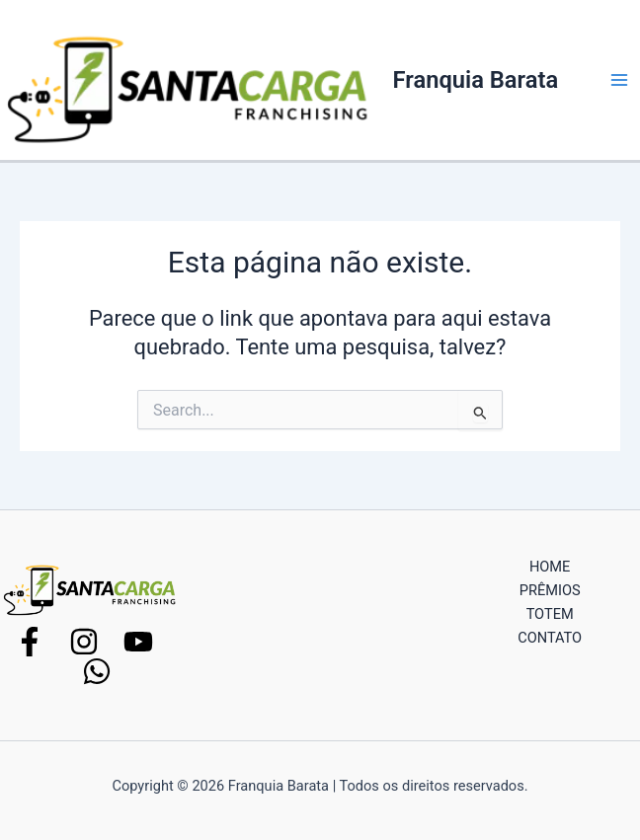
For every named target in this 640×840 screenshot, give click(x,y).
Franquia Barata (476, 80)
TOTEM (550, 614)
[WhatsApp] (97, 671)
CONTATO (550, 638)
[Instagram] (84, 642)
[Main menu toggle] (619, 80)
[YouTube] (138, 642)
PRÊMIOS (550, 590)
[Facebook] (30, 642)
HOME (550, 567)
